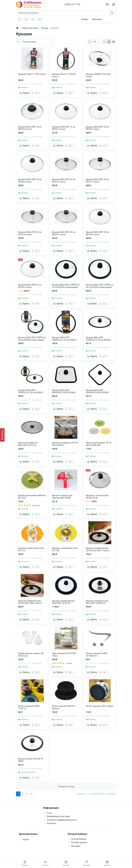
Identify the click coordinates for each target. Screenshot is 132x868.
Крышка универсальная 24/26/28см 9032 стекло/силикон (30, 602)
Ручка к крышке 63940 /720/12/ (29, 707)
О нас (49, 813)
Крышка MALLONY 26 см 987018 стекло (30, 233)
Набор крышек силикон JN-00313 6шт (31, 655)
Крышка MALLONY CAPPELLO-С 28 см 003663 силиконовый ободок (30, 391)
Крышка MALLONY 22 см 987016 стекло (63, 181)
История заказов (79, 842)
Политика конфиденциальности (62, 820)
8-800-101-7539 (72, 4)
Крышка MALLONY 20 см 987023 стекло (30, 181)
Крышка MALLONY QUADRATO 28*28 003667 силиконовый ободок (97, 391)
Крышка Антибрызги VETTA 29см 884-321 (65, 444)
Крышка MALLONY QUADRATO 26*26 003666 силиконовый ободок (64, 391)
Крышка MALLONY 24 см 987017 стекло (97, 181)
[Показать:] (96, 42)
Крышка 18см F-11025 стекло (32, 74)
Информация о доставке (58, 816)
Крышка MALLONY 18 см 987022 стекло (97, 128)
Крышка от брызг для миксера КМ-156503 (62, 497)
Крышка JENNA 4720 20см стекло (98, 75)
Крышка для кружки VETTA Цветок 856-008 (99, 444)
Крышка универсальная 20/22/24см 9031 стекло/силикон (98, 549)
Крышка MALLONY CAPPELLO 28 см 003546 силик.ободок (32, 339)
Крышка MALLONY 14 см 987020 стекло (30, 128)
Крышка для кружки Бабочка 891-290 (32, 497)
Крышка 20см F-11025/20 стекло (64, 75)
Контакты (51, 823)
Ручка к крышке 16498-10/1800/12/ (97, 655)
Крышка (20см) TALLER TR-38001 (31, 760)
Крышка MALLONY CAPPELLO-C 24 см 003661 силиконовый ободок (64, 339)
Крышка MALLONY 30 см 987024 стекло (97, 233)
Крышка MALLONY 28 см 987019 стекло (63, 233)
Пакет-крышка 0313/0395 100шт (64, 655)
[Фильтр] (2, 435)
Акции (85, 19)
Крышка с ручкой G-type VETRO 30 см (97, 497)
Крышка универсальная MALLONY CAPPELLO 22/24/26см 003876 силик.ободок (97, 602)
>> (31, 794)
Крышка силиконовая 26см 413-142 (65, 549)
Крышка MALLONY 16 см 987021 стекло (63, 128)
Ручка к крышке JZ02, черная (100, 706)
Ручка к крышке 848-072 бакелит (63, 707)
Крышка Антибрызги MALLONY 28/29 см (28, 444)
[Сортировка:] (38, 42)
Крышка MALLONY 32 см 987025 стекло (30, 286)
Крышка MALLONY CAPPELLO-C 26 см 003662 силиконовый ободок (98, 339)
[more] (40, 93)
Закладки (76, 846)
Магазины (97, 19)
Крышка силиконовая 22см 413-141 (31, 549)
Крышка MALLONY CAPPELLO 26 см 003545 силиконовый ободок (100, 286)
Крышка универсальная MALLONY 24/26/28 (63, 602)
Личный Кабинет (79, 839)
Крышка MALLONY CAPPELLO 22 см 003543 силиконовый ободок (66, 286)
